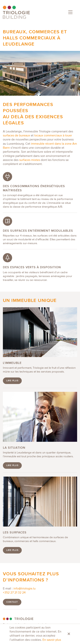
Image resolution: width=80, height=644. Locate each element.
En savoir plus (52, 640)
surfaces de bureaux (16, 136)
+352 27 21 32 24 (14, 593)
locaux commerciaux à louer (53, 136)
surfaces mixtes (30, 160)
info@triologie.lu (25, 589)
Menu (70, 11)
